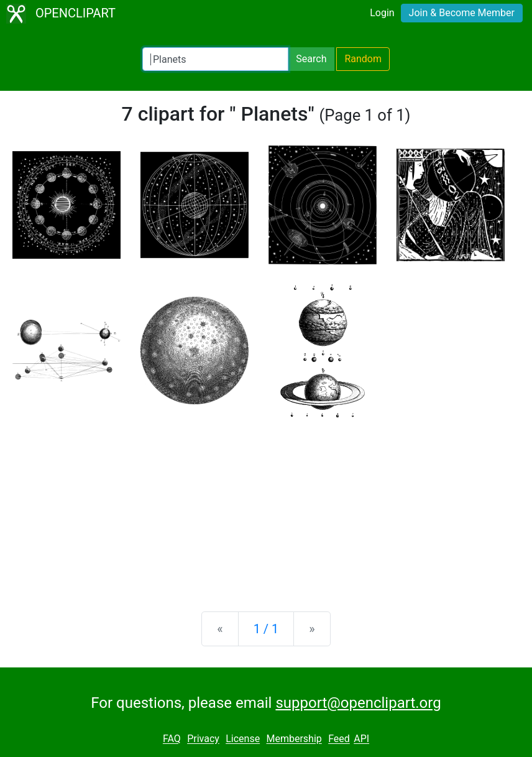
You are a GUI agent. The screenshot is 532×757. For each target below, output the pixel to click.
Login (382, 13)
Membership (294, 739)
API (361, 739)
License (243, 739)
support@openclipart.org (358, 703)
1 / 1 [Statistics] (266, 629)
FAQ (172, 739)
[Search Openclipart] (215, 59)
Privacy (203, 739)
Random (363, 59)
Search (311, 59)
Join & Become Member (462, 13)
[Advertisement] (266, 504)
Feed (339, 739)
